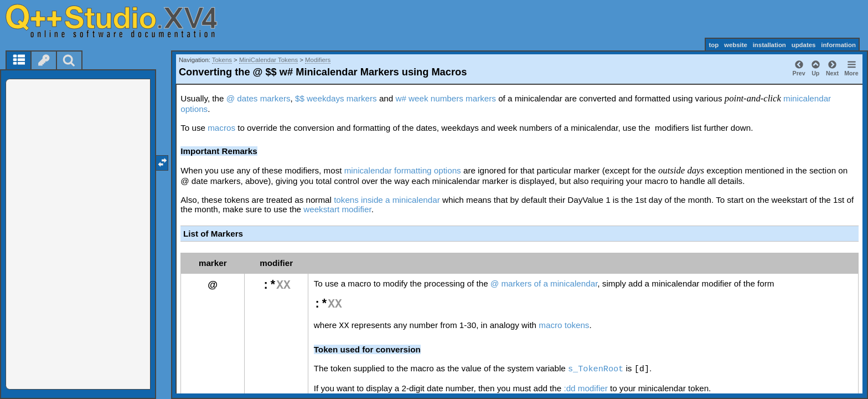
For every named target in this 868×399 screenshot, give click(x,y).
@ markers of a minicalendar (544, 283)
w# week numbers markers (445, 98)
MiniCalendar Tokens (268, 60)
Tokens (222, 60)
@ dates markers (259, 98)
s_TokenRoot (596, 369)
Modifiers (318, 60)
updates (804, 45)
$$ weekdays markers (336, 98)
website (736, 45)
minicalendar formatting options (403, 170)
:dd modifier (585, 388)
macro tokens (564, 325)
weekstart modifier (337, 209)
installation (769, 45)
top (714, 45)
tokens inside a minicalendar (387, 200)
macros (221, 128)
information (838, 45)
